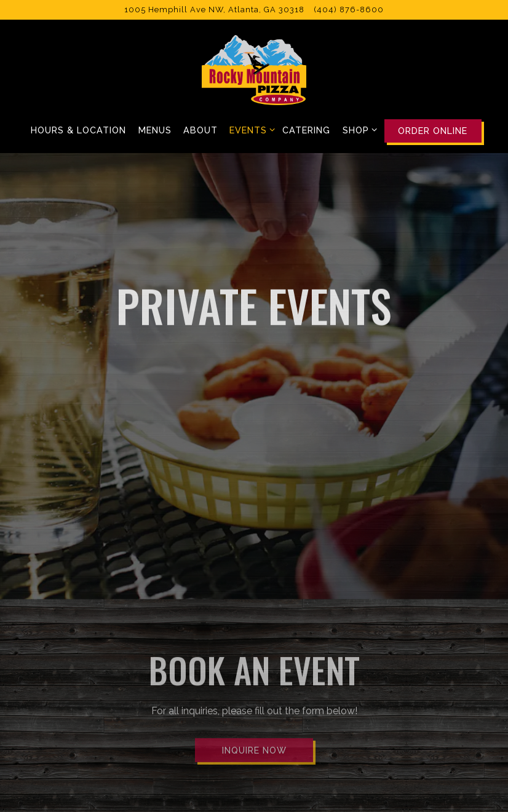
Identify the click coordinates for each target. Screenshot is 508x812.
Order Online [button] (433, 131)
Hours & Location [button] (78, 130)
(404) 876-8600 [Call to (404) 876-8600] (349, 10)
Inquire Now (254, 723)
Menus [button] (155, 130)
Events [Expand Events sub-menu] (250, 129)
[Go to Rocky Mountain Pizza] (214, 10)
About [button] (200, 130)
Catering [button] (306, 130)
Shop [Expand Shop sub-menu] (358, 129)
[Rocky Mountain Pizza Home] (254, 69)
